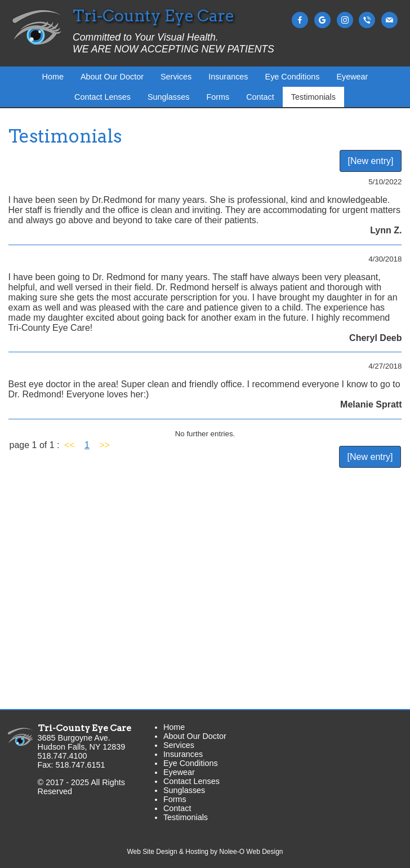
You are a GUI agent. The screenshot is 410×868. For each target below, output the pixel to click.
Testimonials (313, 97)
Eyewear (352, 77)
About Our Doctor (112, 77)
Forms (218, 97)
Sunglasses (168, 97)
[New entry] (371, 161)
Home (53, 77)
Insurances (228, 77)
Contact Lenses (102, 97)
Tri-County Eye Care (84, 728)
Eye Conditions (293, 77)
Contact (260, 97)
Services (176, 77)
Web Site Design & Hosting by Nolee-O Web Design (205, 852)
